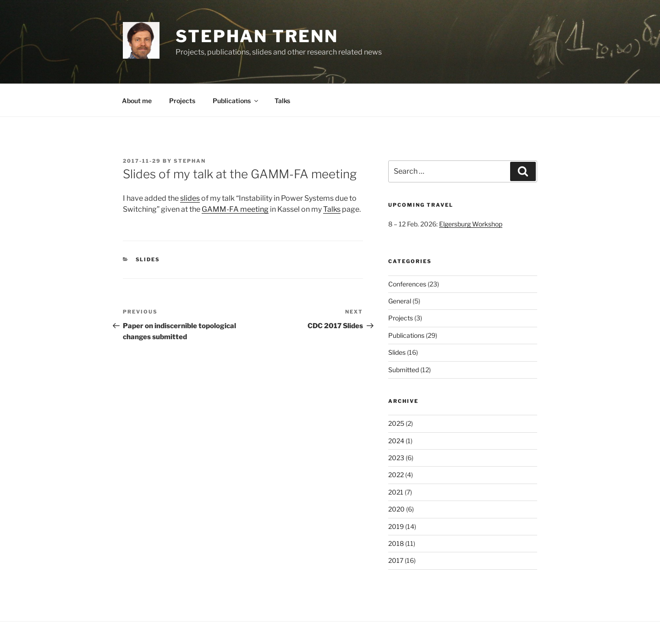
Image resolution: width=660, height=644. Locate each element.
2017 (396, 560)
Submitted (404, 370)
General (400, 301)
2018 (396, 543)
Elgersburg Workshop (471, 224)
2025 (396, 423)
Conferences (407, 284)
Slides (148, 259)
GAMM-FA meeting (235, 209)
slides (190, 198)
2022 (396, 475)
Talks (282, 101)
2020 (396, 509)
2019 (396, 526)
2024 (396, 441)
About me (137, 101)
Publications (236, 101)
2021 (396, 492)
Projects (182, 101)
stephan (190, 161)
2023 (396, 458)
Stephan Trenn (257, 36)
